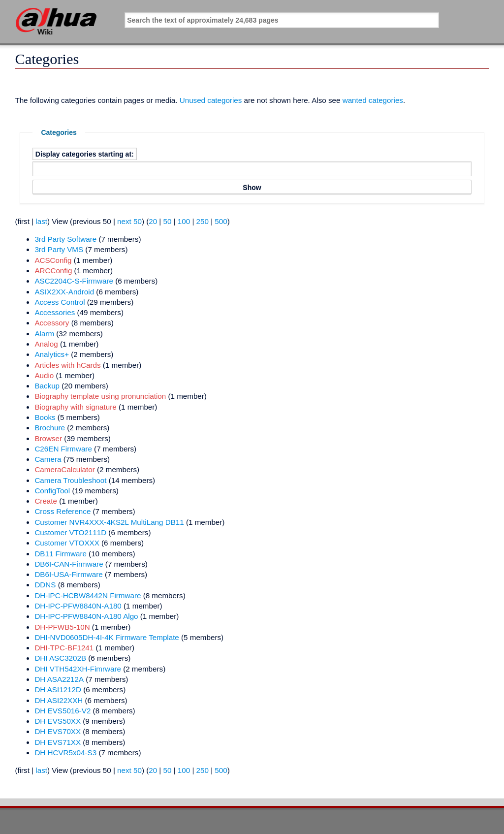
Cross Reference (63, 511)
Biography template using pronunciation (100, 396)
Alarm (44, 334)
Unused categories (211, 100)
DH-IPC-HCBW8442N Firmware (88, 595)
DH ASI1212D (58, 690)
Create (46, 501)
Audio (44, 375)
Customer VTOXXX (67, 543)
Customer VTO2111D (70, 532)
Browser (48, 438)
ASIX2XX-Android (64, 292)
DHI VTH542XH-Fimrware (78, 669)
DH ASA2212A (59, 679)
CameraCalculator (64, 469)
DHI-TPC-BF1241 (64, 648)
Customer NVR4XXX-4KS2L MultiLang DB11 (109, 522)
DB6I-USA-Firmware (68, 574)
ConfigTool (52, 491)
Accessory (52, 323)
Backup (47, 386)
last (41, 221)
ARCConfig (53, 271)
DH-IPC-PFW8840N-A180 (78, 606)
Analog (46, 344)
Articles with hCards (67, 365)
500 (221, 221)
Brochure (50, 428)
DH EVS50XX (58, 721)
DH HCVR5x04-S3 (65, 753)
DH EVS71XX (58, 742)
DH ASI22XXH (59, 700)
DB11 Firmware (61, 554)
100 (184, 221)
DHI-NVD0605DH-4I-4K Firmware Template (107, 637)
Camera (48, 459)
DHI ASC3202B (60, 658)
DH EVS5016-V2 (63, 711)
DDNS (45, 585)
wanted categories (373, 100)
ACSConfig (53, 260)
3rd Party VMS (59, 249)
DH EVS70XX (58, 731)
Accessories (55, 312)
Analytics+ (52, 354)
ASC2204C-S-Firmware (74, 281)
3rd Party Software (65, 239)
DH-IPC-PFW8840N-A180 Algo (86, 616)
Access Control (60, 302)
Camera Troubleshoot (70, 480)
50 (168, 221)
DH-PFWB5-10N (62, 627)
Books (45, 417)
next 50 (129, 221)
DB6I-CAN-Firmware (69, 564)
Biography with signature (75, 407)
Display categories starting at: (85, 154)
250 (203, 221)
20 (153, 221)
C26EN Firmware (63, 449)
